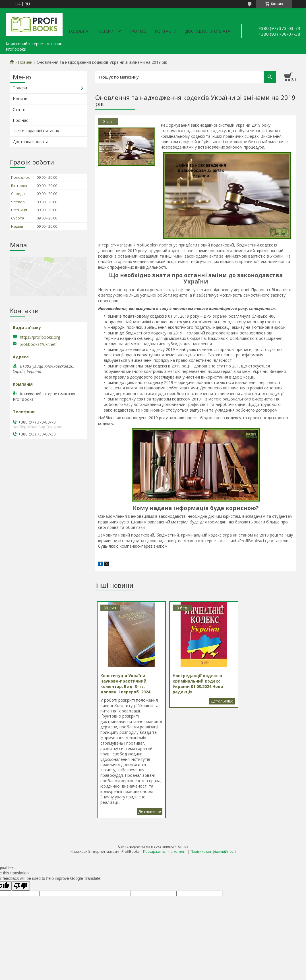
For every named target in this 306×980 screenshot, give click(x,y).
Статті (19, 109)
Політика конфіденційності (213, 862)
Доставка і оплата (31, 142)
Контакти (166, 31)
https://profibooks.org (40, 337)
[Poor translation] (21, 897)
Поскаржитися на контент (165, 862)
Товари (105, 31)
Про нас (137, 31)
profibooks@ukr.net (38, 344)
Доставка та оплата (208, 31)
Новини (25, 62)
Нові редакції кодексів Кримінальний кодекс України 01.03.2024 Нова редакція (211, 701)
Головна (78, 31)
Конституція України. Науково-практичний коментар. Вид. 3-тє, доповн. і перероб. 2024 (144, 822)
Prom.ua (181, 857)
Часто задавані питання (36, 131)
